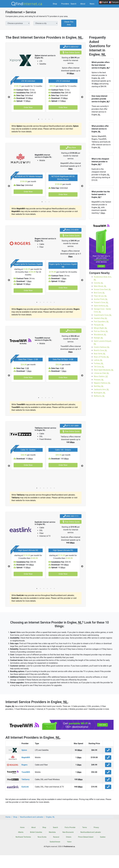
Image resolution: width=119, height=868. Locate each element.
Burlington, (100, 393)
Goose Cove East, (102, 289)
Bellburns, (99, 396)
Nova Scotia (42, 850)
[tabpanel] (28, 94)
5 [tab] (53, 119)
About (83, 4)
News (92, 4)
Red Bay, (99, 386)
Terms (85, 840)
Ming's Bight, (100, 328)
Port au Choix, (101, 331)
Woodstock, (100, 335)
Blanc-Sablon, (101, 376)
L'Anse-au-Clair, (101, 373)
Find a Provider (70, 840)
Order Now (28, 107)
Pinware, (99, 380)
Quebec (103, 850)
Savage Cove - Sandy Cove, (102, 310)
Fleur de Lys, (100, 296)
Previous (9, 97)
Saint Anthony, (101, 306)
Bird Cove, (99, 293)
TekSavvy (26, 792)
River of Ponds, (101, 357)
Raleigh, (98, 338)
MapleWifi (26, 770)
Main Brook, (100, 286)
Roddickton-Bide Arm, (103, 278)
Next (82, 97)
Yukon (69, 855)
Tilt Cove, (99, 367)
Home (22, 840)
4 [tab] (49, 119)
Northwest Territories (23, 850)
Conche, (98, 283)
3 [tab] (46, 119)
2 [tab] (42, 119)
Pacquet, (99, 325)
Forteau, (99, 363)
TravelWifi (26, 785)
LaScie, (98, 360)
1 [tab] (39, 119)
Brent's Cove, (100, 350)
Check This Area (69, 23)
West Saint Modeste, (104, 370)
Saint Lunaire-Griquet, (103, 342)
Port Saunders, (101, 322)
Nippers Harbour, (102, 383)
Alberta (21, 845)
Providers (65, 4)
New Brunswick (68, 845)
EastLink (25, 800)
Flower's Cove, (101, 302)
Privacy (96, 840)
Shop (55, 4)
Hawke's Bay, (100, 318)
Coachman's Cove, (103, 315)
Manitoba (52, 845)
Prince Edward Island (86, 850)
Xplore (24, 763)
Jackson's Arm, (101, 389)
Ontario (69, 850)
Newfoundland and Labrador (91, 845)
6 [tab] (54, 315)
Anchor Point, (101, 299)
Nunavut (56, 850)
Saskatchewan (55, 855)
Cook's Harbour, (102, 347)
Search (73, 4)
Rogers (24, 778)
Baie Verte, (100, 354)
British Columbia (36, 845)
